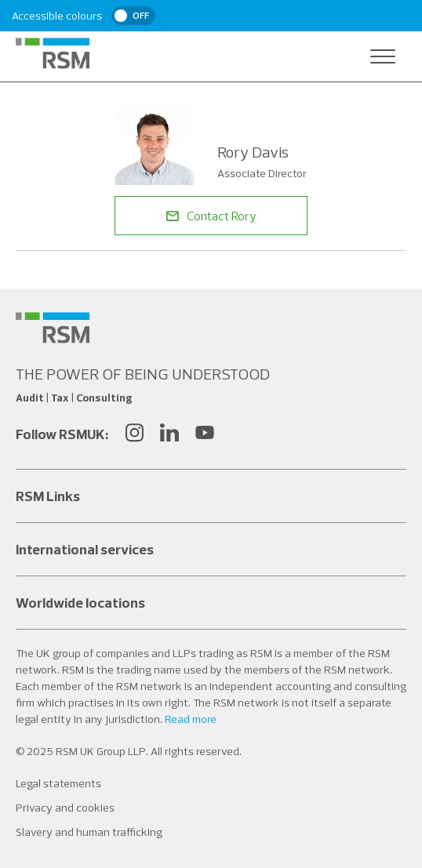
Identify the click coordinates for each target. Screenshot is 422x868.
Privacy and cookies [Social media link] (65, 808)
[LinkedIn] (169, 435)
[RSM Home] (53, 53)
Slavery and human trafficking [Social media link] (89, 832)
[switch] (133, 16)
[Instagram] (134, 435)
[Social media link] (53, 328)
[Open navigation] (383, 56)
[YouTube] (205, 435)
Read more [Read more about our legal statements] (191, 719)
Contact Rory (211, 216)
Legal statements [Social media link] (58, 783)
